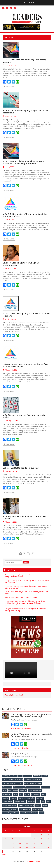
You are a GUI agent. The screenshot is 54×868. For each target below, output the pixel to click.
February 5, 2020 (10, 522)
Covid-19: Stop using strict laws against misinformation (21, 264)
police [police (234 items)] (48, 802)
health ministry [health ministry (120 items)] (13, 791)
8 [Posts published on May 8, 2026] (34, 839)
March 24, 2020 (9, 268)
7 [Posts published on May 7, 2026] (27, 839)
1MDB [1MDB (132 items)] (5, 776)
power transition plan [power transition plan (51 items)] (10, 805)
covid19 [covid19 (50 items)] (45, 776)
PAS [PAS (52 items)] (38, 802)
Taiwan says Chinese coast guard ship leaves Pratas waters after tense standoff (26, 587)
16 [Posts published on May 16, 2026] (41, 843)
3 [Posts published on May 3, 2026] (48, 835)
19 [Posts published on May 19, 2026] (13, 847)
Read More (9, 87)
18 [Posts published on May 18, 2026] (6, 847)
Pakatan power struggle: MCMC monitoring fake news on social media (25, 365)
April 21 (25, 748)
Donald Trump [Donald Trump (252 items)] (18, 787)
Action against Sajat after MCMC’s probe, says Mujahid (24, 518)
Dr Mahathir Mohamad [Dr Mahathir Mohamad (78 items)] (32, 787)
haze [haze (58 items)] (4, 791)
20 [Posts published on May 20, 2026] (20, 847)
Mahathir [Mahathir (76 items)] (6, 798)
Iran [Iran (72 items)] (21, 794)
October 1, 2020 (9, 116)
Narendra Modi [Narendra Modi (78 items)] (8, 802)
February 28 (27, 765)
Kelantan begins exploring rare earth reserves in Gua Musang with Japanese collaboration (27, 576)
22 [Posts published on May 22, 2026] (34, 847)
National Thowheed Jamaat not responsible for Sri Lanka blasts (31, 735)
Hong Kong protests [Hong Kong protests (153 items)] (35, 791)
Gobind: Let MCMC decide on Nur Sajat (21, 468)
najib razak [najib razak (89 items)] (40, 798)
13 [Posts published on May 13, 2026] (20, 843)
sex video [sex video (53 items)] (6, 809)
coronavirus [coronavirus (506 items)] (28, 776)
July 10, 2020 (8, 167)
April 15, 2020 (9, 220)
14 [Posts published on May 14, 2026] (27, 843)
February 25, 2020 (10, 370)
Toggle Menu (27, 3)
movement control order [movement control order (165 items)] (26, 798)
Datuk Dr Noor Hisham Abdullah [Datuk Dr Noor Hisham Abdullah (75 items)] (13, 780)
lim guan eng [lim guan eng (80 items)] (35, 794)
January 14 (26, 729)
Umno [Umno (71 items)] (42, 813)
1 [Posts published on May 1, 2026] (34, 835)
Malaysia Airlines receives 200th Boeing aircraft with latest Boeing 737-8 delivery (25, 610)
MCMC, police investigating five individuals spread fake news (26, 315)
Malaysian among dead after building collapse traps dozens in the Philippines (27, 581)
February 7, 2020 (10, 471)
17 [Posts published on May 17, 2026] (48, 843)
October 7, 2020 (9, 65)
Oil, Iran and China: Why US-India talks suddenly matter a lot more (26, 593)
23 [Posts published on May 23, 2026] (41, 847)
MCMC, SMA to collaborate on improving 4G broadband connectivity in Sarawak (23, 162)
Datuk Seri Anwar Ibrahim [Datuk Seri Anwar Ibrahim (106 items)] (33, 780)
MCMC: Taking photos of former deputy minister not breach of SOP (26, 215)
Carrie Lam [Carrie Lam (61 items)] (13, 776)
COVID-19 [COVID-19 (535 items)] (37, 776)
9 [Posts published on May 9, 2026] (41, 839)
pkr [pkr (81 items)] (43, 802)
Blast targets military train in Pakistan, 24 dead (21, 597)
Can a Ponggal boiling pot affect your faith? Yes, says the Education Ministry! (31, 716)
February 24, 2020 (10, 421)
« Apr (4, 854)
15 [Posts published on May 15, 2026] (34, 843)
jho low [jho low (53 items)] (27, 794)
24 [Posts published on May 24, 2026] (48, 847)
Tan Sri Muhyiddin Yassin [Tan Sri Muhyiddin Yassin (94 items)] (11, 813)
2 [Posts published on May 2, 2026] (41, 835)
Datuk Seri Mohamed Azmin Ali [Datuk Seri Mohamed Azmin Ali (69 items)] (12, 783)
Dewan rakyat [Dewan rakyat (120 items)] (7, 787)
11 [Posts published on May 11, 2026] (6, 843)
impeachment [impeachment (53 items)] (7, 794)
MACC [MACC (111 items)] (44, 794)
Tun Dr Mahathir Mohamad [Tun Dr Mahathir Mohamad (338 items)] (29, 813)
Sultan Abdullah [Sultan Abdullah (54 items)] (38, 809)
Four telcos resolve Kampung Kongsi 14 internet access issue (25, 112)
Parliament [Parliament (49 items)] (31, 802)
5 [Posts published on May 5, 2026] (13, 839)
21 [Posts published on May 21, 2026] (27, 847)
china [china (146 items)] (20, 776)
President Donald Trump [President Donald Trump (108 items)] (26, 805)
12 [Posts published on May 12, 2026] (13, 843)
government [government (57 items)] (45, 787)
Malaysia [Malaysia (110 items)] (14, 798)
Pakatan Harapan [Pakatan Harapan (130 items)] (20, 802)
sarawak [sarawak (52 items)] (45, 805)
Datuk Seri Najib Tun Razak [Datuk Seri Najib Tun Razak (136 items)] (33, 783)
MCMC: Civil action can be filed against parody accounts (24, 61)
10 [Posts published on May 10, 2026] (48, 839)
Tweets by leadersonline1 (14, 695)
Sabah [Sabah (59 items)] (38, 805)
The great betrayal (20, 753)
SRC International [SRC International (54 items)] (25, 809)
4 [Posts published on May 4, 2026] (6, 839)
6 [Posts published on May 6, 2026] (20, 839)
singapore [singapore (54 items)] (14, 809)
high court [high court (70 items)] (23, 791)
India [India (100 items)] (15, 794)
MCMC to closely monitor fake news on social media (24, 416)
